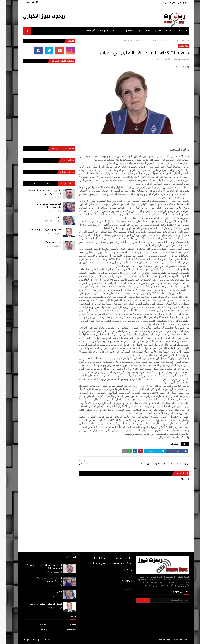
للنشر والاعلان (178, 2)
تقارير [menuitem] (152, 31)
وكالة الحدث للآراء (92, 558)
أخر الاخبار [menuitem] (84, 31)
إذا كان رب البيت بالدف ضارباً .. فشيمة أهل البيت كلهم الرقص (37, 192)
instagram (65, 630)
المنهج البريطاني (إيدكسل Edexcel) (39, 230)
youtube (39, 630)
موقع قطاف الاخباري (90, 563)
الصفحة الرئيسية (177, 40)
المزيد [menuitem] (99, 31)
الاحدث (43, 184)
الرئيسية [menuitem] (177, 31)
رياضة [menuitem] (109, 31)
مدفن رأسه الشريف (47, 242)
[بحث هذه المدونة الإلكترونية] (163, 600)
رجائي (53, 217)
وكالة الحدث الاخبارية (118, 558)
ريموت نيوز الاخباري (38, 16)
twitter (67, 625)
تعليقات (26, 184)
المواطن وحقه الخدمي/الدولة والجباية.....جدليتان (43, 205)
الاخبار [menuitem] (165, 31)
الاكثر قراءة (61, 184)
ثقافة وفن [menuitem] (122, 31)
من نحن (158, 2)
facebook (38, 625)
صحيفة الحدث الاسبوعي (116, 563)
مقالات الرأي (163, 40)
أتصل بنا (167, 2)
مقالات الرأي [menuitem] (138, 31)
